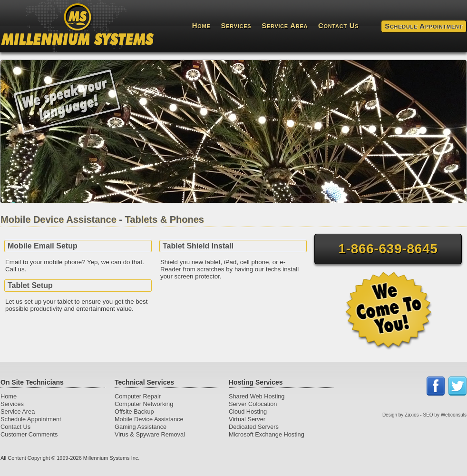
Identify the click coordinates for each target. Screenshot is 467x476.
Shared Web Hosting (257, 396)
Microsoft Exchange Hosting (267, 434)
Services (236, 25)
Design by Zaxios (401, 415)
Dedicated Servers (254, 427)
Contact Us (338, 25)
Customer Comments (29, 434)
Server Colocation (253, 404)
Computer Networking (144, 404)
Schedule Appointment (424, 26)
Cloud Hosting (248, 412)
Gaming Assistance (141, 427)
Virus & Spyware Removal (150, 434)
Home (201, 25)
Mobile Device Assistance (149, 419)
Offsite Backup (134, 412)
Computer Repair (138, 396)
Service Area (285, 25)
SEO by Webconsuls (445, 415)
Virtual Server (247, 419)
